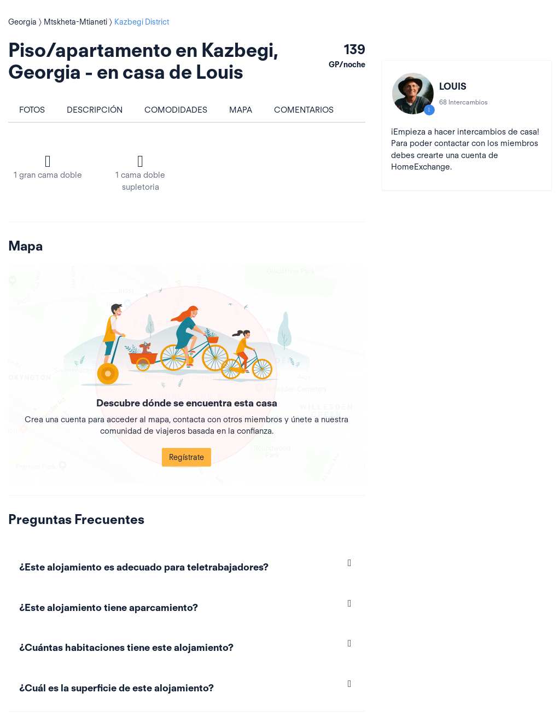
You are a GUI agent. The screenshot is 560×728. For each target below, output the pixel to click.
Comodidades (176, 110)
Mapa (241, 110)
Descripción (95, 110)
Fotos (32, 110)
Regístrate (186, 457)
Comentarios (304, 110)
